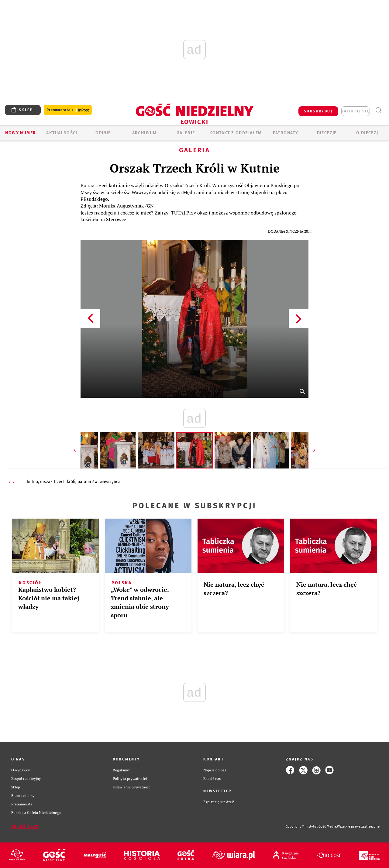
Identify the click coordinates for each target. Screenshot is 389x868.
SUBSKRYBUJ (318, 111)
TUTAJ (178, 213)
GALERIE (186, 133)
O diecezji (368, 133)
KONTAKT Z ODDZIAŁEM (236, 133)
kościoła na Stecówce (103, 219)
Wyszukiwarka (379, 110)
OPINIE (103, 133)
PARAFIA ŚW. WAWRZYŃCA (99, 482)
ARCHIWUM (145, 133)
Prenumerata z (68, 110)
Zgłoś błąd (25, 827)
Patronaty (286, 133)
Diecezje (327, 133)
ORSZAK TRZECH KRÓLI (58, 482)
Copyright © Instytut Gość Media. (311, 827)
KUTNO (33, 482)
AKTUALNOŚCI (62, 133)
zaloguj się (356, 111)
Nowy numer (21, 133)
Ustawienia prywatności (132, 787)
